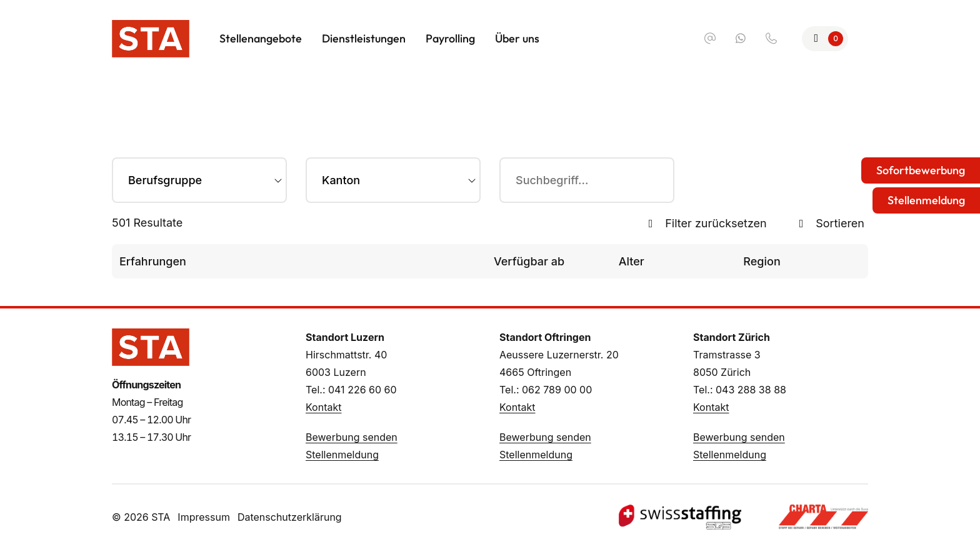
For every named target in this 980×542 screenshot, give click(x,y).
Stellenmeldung (342, 455)
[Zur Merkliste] (825, 39)
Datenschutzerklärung (290, 517)
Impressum (204, 517)
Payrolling (450, 38)
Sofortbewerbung (921, 170)
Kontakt (323, 407)
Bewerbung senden (352, 437)
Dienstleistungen (364, 38)
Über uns (517, 38)
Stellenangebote (261, 38)
